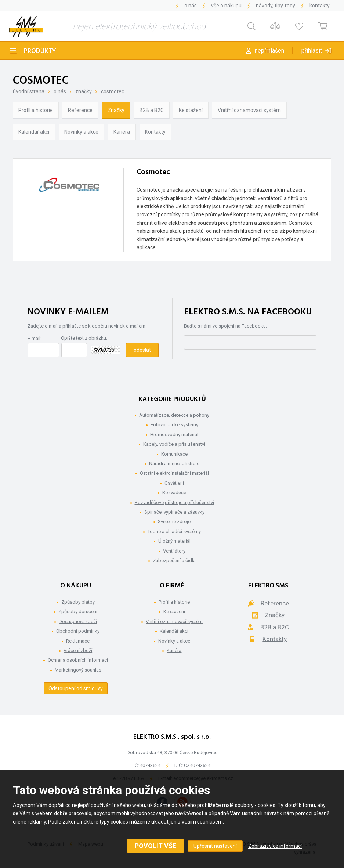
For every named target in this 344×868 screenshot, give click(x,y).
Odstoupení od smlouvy (76, 688)
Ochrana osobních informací (78, 660)
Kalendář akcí (34, 132)
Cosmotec (113, 91)
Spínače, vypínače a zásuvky (174, 512)
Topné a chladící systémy (174, 531)
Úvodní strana (29, 91)
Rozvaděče (174, 493)
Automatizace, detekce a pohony (174, 415)
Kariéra (122, 132)
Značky (84, 91)
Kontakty (320, 6)
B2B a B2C (152, 110)
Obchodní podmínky (78, 631)
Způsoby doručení (78, 612)
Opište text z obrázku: (84, 338)
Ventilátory (174, 551)
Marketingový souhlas (78, 670)
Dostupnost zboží (78, 621)
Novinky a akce (81, 132)
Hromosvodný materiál (174, 435)
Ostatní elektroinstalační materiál (174, 473)
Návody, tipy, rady (276, 6)
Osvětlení (174, 483)
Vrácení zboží (78, 650)
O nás (191, 6)
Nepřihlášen (269, 50)
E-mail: (35, 338)
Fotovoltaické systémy (174, 425)
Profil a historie (36, 110)
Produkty (40, 51)
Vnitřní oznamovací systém (249, 110)
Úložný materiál (174, 541)
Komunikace (174, 454)
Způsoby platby (78, 602)
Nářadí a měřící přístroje (174, 464)
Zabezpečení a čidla (174, 560)
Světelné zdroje (174, 522)
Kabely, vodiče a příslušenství (174, 444)
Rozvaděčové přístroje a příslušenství (174, 502)
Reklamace (78, 641)
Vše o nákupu (226, 6)
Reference (80, 110)
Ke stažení (191, 110)
